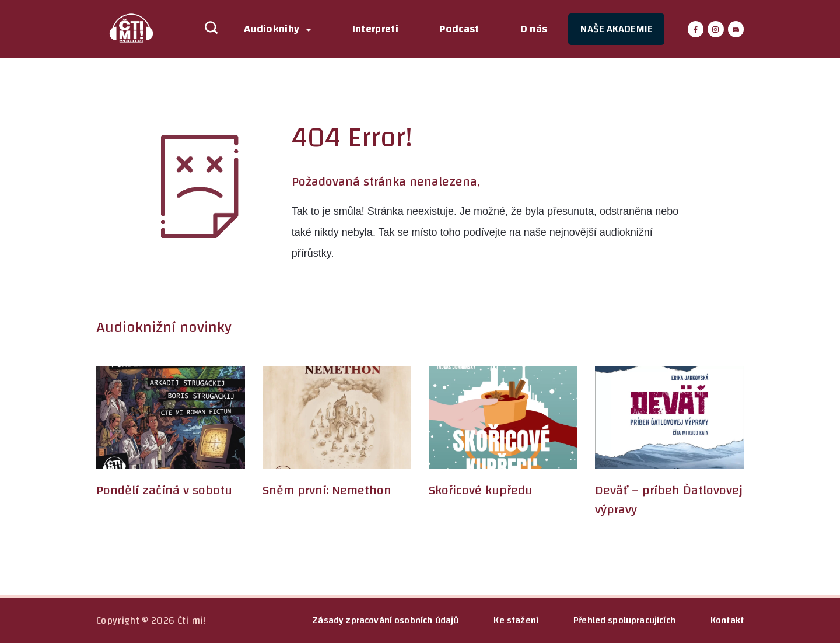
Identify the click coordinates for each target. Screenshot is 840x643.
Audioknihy (278, 29)
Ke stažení (516, 620)
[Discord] (736, 29)
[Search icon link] (205, 29)
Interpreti (376, 29)
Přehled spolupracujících (624, 620)
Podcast (459, 29)
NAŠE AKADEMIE (616, 29)
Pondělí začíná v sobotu (164, 490)
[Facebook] (696, 29)
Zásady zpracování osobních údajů (385, 620)
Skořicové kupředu (481, 490)
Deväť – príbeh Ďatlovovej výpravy (669, 500)
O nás (534, 29)
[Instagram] (716, 29)
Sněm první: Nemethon (327, 490)
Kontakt (727, 620)
